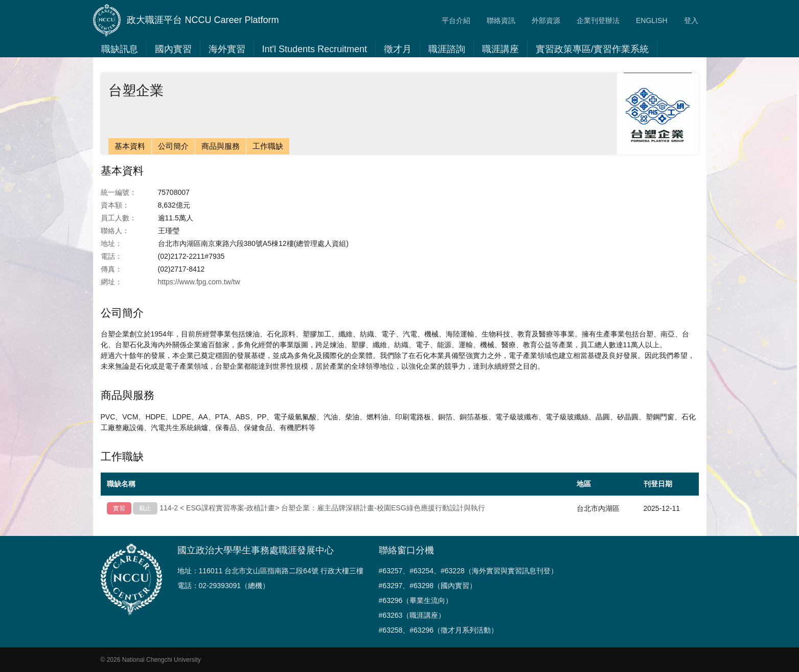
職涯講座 (500, 49)
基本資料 (130, 146)
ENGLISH (652, 20)
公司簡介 (173, 146)
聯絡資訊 (501, 20)
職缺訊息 (120, 49)
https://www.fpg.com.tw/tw (199, 282)
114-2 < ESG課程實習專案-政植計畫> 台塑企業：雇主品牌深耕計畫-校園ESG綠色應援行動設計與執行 (322, 508)
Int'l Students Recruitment (315, 49)
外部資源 (546, 20)
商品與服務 (221, 146)
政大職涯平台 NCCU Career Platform (186, 20)
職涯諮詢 (447, 49)
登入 (691, 20)
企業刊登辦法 (598, 20)
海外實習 (227, 49)
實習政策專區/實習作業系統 (592, 49)
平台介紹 (456, 20)
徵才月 (398, 49)
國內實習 (173, 49)
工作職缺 (268, 146)
